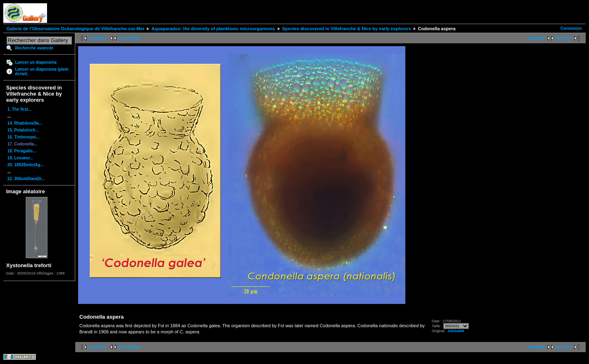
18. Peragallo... (22, 151)
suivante (536, 38)
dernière (564, 38)
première (98, 38)
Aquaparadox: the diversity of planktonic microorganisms (213, 29)
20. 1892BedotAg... (26, 165)
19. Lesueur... (20, 158)
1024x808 (456, 331)
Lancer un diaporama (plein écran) (42, 71)
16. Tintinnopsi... (24, 137)
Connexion (571, 28)
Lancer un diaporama (36, 62)
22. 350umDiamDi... (26, 179)
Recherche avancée (34, 48)
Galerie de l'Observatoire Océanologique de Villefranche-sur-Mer (75, 29)
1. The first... (19, 109)
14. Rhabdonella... (25, 123)
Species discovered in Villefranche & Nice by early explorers (347, 29)
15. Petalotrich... (23, 130)
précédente (129, 38)
